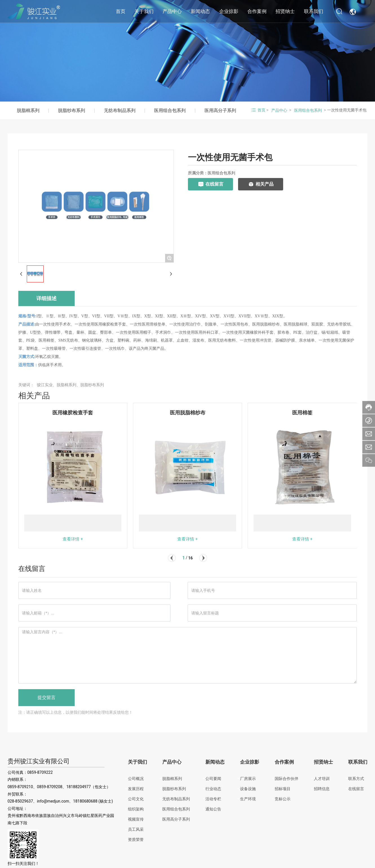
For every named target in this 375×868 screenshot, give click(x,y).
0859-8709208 (50, 787)
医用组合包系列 (170, 110)
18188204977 (78, 787)
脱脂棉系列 (28, 110)
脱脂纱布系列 (72, 110)
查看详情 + (73, 539)
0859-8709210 (20, 787)
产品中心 (279, 110)
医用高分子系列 (220, 110)
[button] (172, 558)
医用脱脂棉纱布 (188, 413)
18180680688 (85, 801)
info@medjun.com (53, 801)
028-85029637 (20, 801)
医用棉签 (302, 413)
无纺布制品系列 (120, 110)
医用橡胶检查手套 (73, 413)
